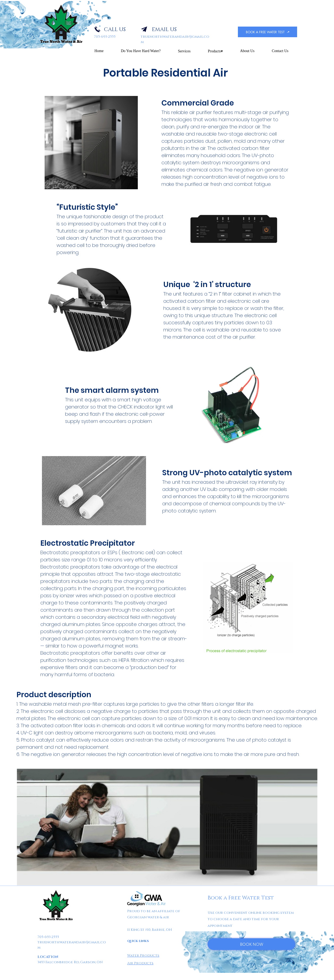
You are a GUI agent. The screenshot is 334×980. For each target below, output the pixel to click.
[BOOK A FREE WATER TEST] (267, 32)
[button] (184, 51)
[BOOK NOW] (251, 944)
